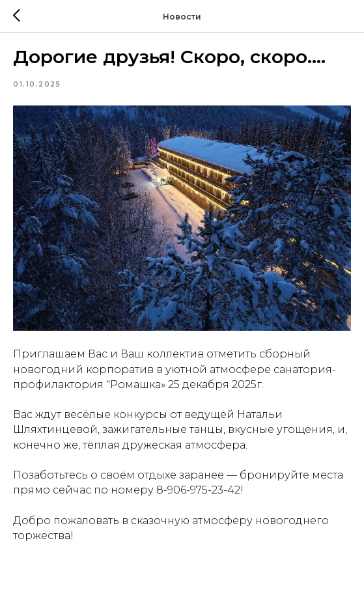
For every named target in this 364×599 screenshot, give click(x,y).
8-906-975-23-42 (198, 490)
